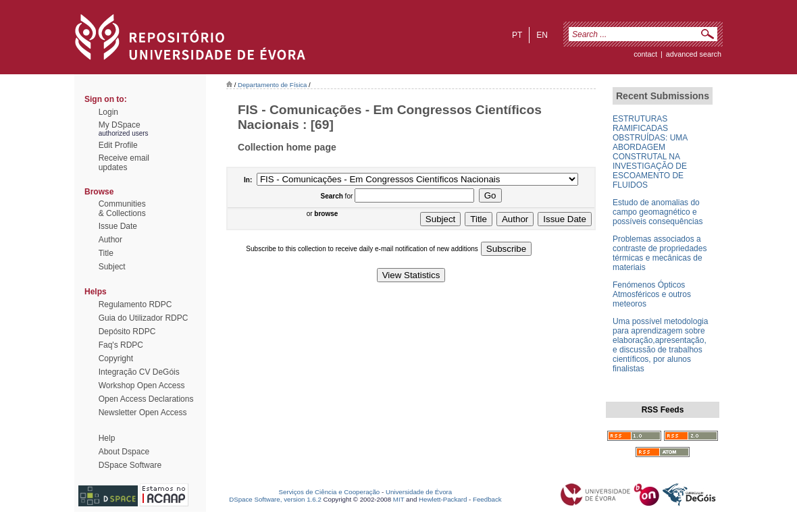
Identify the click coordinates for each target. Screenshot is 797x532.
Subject (112, 267)
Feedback (487, 499)
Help (107, 438)
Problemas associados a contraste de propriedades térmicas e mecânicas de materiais (660, 253)
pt (517, 35)
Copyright (116, 358)
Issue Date (118, 226)
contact (645, 54)
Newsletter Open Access (143, 413)
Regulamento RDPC (135, 304)
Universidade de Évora (419, 492)
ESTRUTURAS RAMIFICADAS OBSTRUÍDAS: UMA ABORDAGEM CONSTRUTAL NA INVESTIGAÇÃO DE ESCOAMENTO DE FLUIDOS (650, 152)
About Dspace (124, 452)
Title (106, 253)
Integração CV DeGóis (139, 372)
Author (110, 240)
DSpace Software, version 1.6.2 (275, 499)
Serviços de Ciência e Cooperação (330, 492)
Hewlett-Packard (443, 499)
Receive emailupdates (124, 163)
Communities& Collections (122, 209)
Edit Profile (118, 145)
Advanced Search (694, 54)
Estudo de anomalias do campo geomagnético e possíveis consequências (658, 212)
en (542, 35)
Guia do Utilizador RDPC (144, 318)
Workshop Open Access (142, 385)
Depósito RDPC (127, 331)
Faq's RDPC (121, 345)
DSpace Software (130, 465)
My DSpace (120, 125)
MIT (399, 499)
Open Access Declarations (146, 399)
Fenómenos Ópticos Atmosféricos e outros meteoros (652, 294)
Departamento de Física (272, 85)
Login (108, 112)
